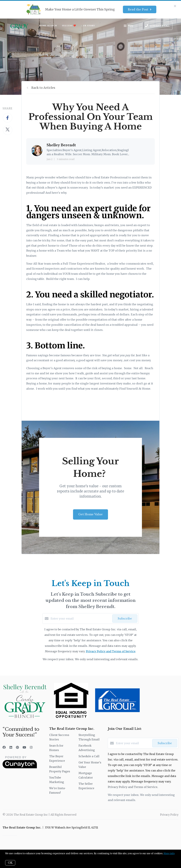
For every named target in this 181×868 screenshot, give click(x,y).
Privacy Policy (169, 815)
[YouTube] (24, 747)
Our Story (88, 26)
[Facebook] (4, 747)
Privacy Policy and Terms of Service (111, 651)
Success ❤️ (69, 26)
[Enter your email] (81, 619)
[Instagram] (31, 747)
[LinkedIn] (11, 747)
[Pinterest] (17, 747)
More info (169, 853)
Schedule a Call (89, 756)
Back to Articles (43, 88)
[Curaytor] (20, 767)
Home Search (48, 26)
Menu (128, 26)
